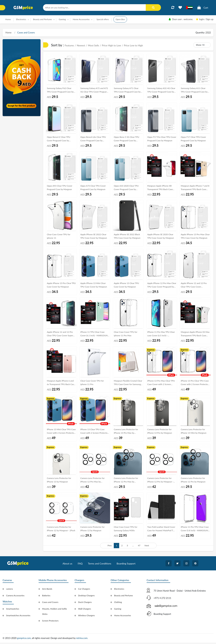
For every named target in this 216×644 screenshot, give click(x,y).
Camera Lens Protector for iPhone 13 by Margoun (59, 481)
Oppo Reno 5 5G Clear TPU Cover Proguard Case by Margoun (126, 140)
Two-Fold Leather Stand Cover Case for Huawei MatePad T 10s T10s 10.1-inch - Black (161, 531)
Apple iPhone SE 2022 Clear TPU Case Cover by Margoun (94, 237)
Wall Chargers (84, 610)
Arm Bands (47, 590)
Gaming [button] (62, 19)
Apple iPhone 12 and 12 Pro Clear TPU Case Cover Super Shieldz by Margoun (60, 335)
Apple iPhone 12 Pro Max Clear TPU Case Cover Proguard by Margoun (162, 286)
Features (69, 45)
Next (147, 547)
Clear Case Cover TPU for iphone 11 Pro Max (125, 335)
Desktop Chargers (86, 597)
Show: (199, 45)
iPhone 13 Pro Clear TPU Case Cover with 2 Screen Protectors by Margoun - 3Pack (195, 384)
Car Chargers (84, 590)
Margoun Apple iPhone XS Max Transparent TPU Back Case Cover (195, 335)
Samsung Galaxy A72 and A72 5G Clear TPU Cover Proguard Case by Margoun (94, 91)
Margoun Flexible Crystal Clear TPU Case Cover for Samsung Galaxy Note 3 (128, 384)
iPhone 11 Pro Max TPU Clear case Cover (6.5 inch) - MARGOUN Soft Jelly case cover (161, 335)
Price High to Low (111, 45)
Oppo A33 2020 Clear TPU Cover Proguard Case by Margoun (126, 189)
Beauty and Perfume (123, 597)
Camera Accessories (15, 597)
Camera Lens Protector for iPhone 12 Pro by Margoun (193, 481)
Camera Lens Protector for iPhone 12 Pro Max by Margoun (126, 482)
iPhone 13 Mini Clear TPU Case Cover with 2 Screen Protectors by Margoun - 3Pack (61, 433)
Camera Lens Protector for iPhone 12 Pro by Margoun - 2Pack (160, 482)
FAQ (80, 565)
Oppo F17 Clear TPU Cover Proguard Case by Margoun (193, 139)
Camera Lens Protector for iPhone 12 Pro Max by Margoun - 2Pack (93, 482)
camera (9, 590)
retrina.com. (82, 640)
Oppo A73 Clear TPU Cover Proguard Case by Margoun (93, 188)
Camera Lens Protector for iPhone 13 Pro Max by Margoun (126, 433)
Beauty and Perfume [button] (42, 19)
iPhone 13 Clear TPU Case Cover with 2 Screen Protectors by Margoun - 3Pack (95, 433)
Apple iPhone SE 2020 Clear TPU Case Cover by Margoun (161, 237)
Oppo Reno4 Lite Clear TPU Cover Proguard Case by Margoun (93, 140)
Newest (81, 45)
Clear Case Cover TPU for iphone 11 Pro (92, 383)
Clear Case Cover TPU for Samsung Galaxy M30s (125, 530)
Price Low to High (133, 45)
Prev (110, 547)
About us (67, 565)
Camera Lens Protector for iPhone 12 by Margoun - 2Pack (61, 530)
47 (139, 547)
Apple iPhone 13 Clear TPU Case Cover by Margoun (126, 286)
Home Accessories (123, 617)
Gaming (118, 610)
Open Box (120, 19)
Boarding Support (126, 565)
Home (8, 19)
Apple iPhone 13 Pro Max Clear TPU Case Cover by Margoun (195, 237)
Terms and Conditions (100, 565)
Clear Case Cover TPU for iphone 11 (59, 237)
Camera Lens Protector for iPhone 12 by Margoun (93, 530)
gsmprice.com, (25, 640)
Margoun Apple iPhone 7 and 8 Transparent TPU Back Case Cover (195, 189)
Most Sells (93, 45)
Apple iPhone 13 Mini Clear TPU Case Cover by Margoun (94, 286)
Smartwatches (13, 610)
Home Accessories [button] (81, 19)
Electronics (119, 590)
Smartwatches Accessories (18, 617)
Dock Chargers (85, 604)
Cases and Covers (26, 33)
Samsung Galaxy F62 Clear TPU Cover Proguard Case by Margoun (60, 91)
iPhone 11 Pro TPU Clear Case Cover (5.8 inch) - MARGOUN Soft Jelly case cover (195, 531)
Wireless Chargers (86, 617)
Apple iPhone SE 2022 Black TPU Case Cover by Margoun (127, 237)
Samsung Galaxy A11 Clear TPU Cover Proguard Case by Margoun (194, 91)
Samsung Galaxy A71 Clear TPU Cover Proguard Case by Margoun (127, 91)
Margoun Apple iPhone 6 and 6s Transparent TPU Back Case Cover (61, 384)
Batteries (46, 597)
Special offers (103, 19)
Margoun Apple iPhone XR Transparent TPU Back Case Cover (160, 189)
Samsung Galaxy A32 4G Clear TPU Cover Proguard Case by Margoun (161, 91)
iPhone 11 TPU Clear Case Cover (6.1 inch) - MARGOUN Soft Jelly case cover (94, 335)
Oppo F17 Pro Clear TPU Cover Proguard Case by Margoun (162, 139)
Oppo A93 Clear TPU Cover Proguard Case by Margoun (60, 188)
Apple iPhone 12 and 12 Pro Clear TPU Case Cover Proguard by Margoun (194, 286)
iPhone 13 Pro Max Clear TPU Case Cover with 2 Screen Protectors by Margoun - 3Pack (162, 384)
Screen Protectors (50, 622)
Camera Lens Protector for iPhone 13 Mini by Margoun (194, 432)
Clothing (118, 604)
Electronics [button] (21, 19)
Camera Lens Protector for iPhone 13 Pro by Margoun (160, 432)
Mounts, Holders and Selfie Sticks (55, 613)
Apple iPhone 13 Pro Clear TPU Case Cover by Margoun (61, 286)
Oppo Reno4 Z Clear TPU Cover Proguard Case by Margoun (58, 140)
